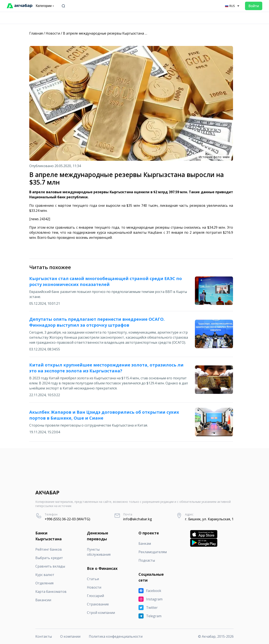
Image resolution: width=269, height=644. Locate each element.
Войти (254, 6)
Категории (45, 6)
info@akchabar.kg (138, 519)
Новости (53, 33)
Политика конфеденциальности (116, 636)
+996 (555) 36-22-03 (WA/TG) (67, 519)
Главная (36, 33)
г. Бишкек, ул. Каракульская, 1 (209, 519)
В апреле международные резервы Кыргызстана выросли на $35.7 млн (122, 33)
